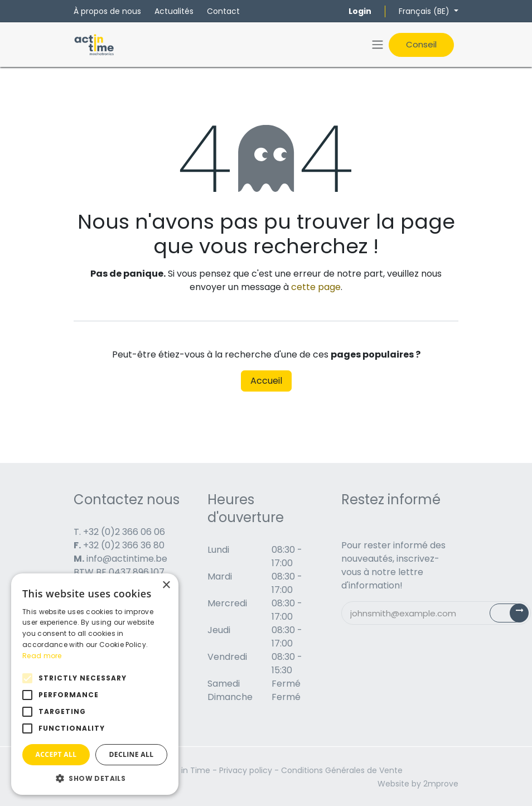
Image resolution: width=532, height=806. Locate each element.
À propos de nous (107, 11)
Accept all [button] (56, 754)
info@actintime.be (127, 559)
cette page (316, 287)
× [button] (166, 585)
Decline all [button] (132, 754)
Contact (223, 11)
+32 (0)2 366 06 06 (124, 532)
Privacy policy (246, 770)
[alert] (95, 684)
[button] (95, 778)
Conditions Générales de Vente (342, 770)
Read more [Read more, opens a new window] (42, 656)
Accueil (266, 381)
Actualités (174, 11)
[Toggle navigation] (378, 45)
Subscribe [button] (516, 616)
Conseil (421, 44)
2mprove (441, 784)
